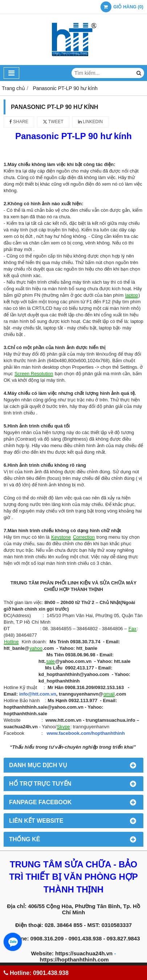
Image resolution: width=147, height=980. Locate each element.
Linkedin (91, 122)
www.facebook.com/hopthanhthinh (86, 733)
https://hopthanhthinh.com (74, 959)
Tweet (53, 122)
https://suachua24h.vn (84, 953)
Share (19, 122)
